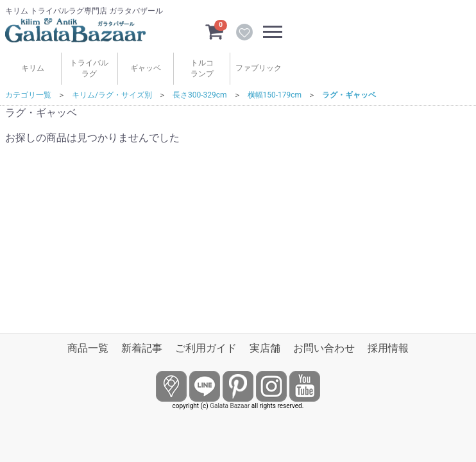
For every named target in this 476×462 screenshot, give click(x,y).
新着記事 (142, 348)
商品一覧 (88, 348)
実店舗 (265, 348)
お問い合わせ (324, 348)
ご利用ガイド (206, 348)
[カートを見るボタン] (214, 31)
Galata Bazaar (230, 406)
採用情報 (388, 348)
